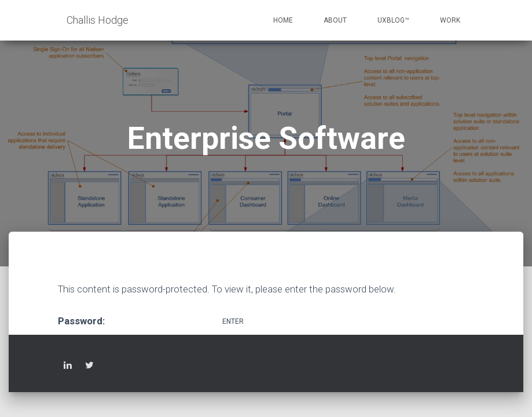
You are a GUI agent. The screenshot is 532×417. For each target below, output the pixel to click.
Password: (139, 321)
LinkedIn (68, 367)
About (335, 20)
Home (283, 20)
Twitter (89, 367)
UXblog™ (393, 20)
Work (450, 20)
